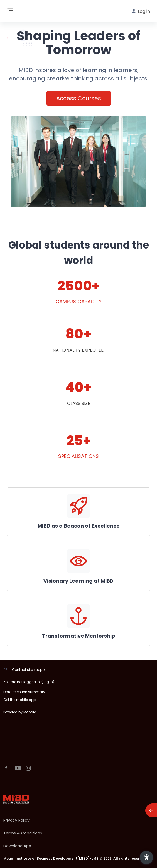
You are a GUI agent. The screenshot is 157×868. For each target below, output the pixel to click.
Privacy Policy (16, 820)
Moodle (30, 712)
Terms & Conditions (23, 833)
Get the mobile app (19, 700)
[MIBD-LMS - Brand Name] (78, 799)
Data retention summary (24, 692)
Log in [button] (141, 11)
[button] (146, 857)
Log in (48, 682)
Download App (17, 846)
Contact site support (29, 670)
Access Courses (79, 98)
